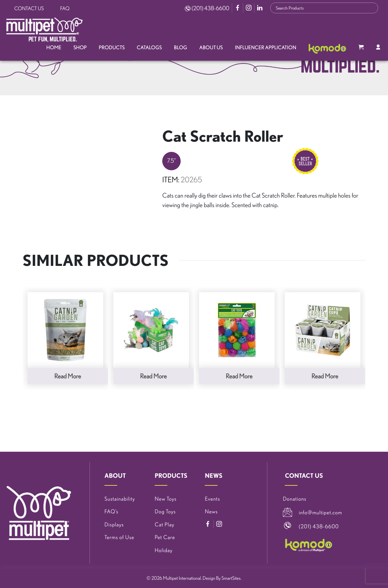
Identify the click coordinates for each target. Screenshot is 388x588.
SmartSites (231, 578)
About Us (211, 48)
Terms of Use (119, 537)
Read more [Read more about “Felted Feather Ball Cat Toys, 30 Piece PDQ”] (153, 376)
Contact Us (29, 9)
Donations (295, 499)
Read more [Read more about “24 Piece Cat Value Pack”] (239, 376)
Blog (181, 48)
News (211, 512)
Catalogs (149, 48)
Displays (114, 525)
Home (54, 48)
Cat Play (164, 525)
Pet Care (165, 537)
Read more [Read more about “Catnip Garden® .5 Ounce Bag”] (68, 376)
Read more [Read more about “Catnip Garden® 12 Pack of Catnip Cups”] (325, 376)
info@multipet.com (321, 513)
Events (212, 499)
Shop (80, 48)
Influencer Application (266, 48)
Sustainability (120, 499)
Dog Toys (165, 512)
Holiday (164, 550)
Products (112, 48)
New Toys (166, 499)
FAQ (65, 9)
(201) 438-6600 (207, 8)
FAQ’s (111, 512)
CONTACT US (304, 476)
